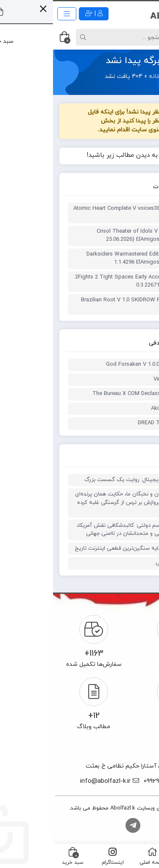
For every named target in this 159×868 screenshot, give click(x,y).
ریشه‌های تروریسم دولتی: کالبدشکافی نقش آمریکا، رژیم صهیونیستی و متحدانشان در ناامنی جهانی (83, 530)
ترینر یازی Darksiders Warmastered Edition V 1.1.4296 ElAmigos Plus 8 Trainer (88, 259)
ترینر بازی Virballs (121, 379)
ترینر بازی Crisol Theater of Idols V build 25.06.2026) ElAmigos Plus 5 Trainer (93, 236)
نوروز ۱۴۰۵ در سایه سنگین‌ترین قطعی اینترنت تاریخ (82, 548)
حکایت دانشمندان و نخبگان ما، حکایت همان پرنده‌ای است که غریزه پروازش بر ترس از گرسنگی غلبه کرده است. (82, 502)
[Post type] (138, 37)
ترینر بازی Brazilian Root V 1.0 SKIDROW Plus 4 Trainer (85, 304)
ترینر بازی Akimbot (120, 409)
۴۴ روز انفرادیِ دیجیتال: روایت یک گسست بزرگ (87, 480)
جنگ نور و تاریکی (122, 563)
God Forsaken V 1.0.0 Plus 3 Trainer (98, 364)
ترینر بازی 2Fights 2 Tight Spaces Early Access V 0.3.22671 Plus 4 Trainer (82, 281)
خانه (102, 77)
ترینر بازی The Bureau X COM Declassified (91, 394)
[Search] (80, 37)
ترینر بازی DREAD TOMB (113, 423)
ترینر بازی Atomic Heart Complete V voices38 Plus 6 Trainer (81, 213)
